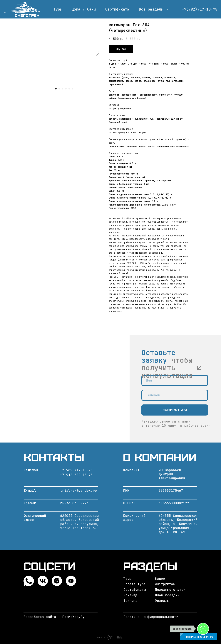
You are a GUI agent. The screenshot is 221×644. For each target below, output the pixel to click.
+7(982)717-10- (197, 9)
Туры (58, 9)
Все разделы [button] (152, 9)
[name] (175, 380)
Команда (131, 595)
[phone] (175, 395)
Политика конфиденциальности (151, 617)
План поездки (167, 595)
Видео (160, 578)
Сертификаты (117, 9)
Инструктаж (165, 584)
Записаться (175, 410)
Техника (131, 601)
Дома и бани (84, 9)
